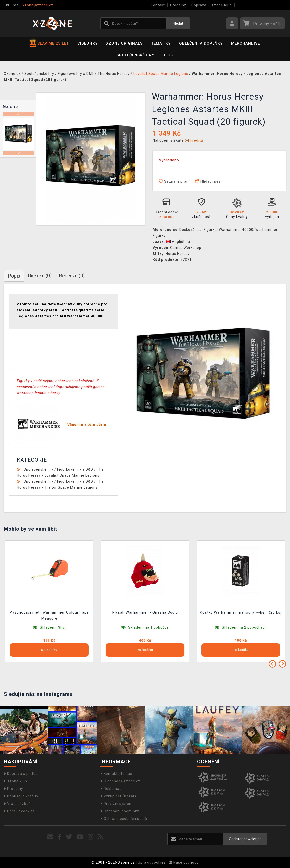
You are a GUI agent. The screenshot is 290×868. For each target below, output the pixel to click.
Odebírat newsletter (245, 839)
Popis (14, 276)
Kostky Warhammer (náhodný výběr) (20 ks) (241, 612)
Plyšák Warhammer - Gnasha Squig (145, 612)
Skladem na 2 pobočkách (244, 627)
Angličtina (178, 242)
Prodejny (178, 5)
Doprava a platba (21, 774)
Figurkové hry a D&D (75, 469)
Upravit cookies (19, 811)
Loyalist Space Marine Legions (72, 475)
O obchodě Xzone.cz (120, 781)
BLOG (168, 55)
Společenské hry (135, 55)
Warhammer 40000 (236, 230)
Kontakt (158, 5)
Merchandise (246, 43)
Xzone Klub (222, 5)
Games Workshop (186, 248)
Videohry (87, 43)
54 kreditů (194, 140)
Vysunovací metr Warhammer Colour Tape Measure (49, 615)
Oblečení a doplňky (201, 43)
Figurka (210, 230)
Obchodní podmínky (120, 811)
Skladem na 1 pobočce (149, 627)
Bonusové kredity (21, 796)
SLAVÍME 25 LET (49, 43)
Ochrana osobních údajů (124, 819)
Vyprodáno (169, 160)
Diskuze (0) (40, 276)
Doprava (199, 5)
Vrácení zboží (18, 804)
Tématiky (161, 43)
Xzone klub (15, 781)
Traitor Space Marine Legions (71, 487)
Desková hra (191, 230)
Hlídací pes (208, 181)
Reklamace (112, 789)
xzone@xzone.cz (30, 5)
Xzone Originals (124, 43)
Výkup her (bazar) (118, 796)
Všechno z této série (87, 425)
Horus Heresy (178, 254)
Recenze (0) (72, 276)
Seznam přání (174, 181)
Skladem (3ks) (53, 627)
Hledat (178, 23)
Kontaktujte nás (116, 774)
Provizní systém (116, 804)
